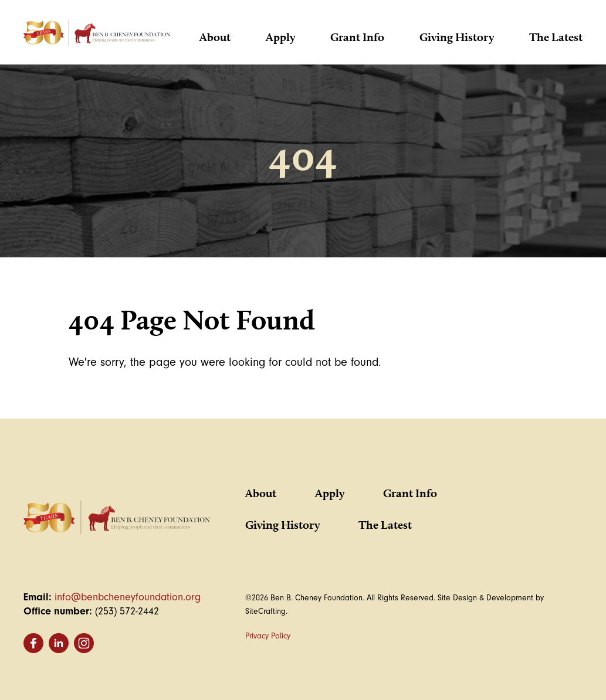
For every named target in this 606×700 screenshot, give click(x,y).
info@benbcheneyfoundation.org (128, 597)
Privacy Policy (268, 636)
